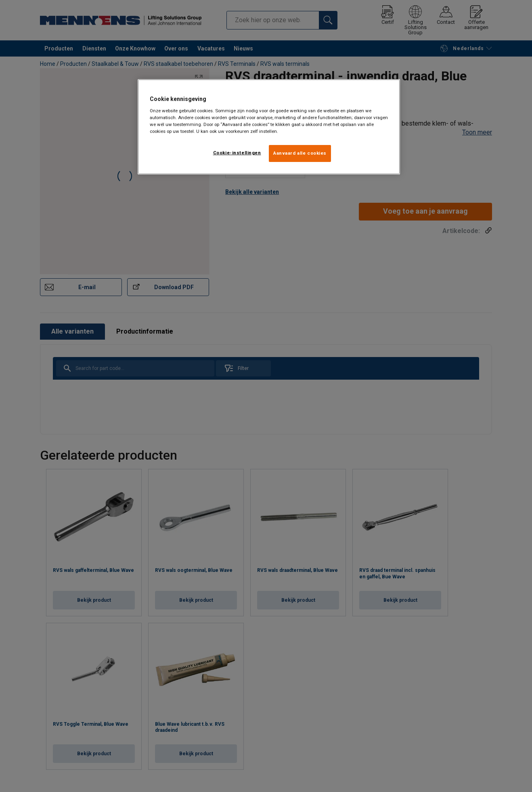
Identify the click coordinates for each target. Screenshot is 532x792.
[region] (269, 127)
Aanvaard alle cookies (300, 153)
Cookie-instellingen (237, 153)
